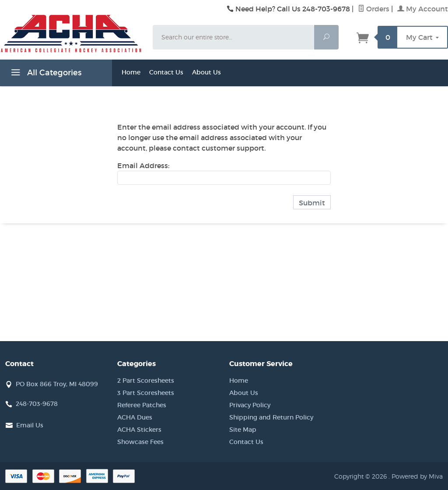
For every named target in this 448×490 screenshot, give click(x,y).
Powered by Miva (417, 476)
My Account (423, 9)
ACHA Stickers (139, 430)
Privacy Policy (250, 405)
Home (131, 72)
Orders (374, 9)
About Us (206, 72)
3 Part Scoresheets (146, 393)
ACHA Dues (135, 417)
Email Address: (143, 166)
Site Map (243, 430)
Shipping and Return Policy (271, 417)
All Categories (45, 74)
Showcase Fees (140, 442)
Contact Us (166, 72)
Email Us (30, 425)
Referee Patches (142, 405)
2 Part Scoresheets (146, 381)
